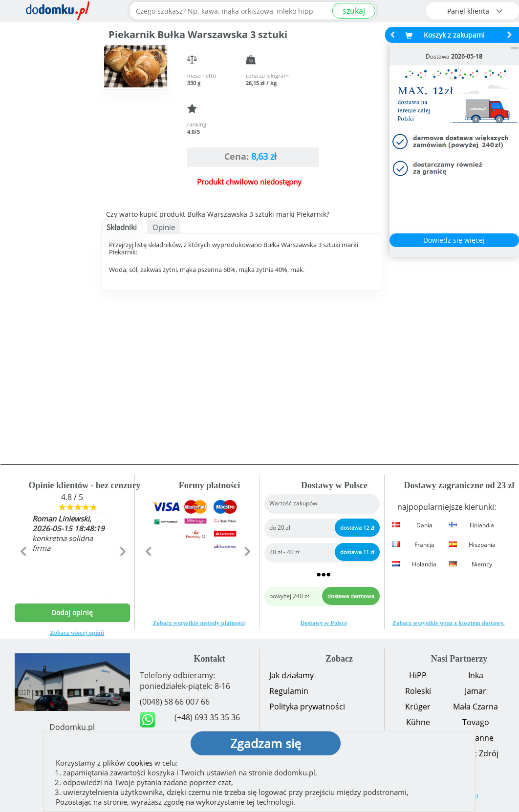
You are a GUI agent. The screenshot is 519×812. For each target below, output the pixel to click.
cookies (140, 763)
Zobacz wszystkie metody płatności (199, 623)
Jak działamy (292, 675)
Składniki (122, 227)
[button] (23, 572)
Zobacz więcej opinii (77, 633)
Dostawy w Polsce (324, 623)
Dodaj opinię (72, 613)
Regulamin (289, 691)
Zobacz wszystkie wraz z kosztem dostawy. (449, 623)
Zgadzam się (266, 743)
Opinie (164, 227)
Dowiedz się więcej (454, 240)
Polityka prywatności (307, 707)
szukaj (354, 11)
